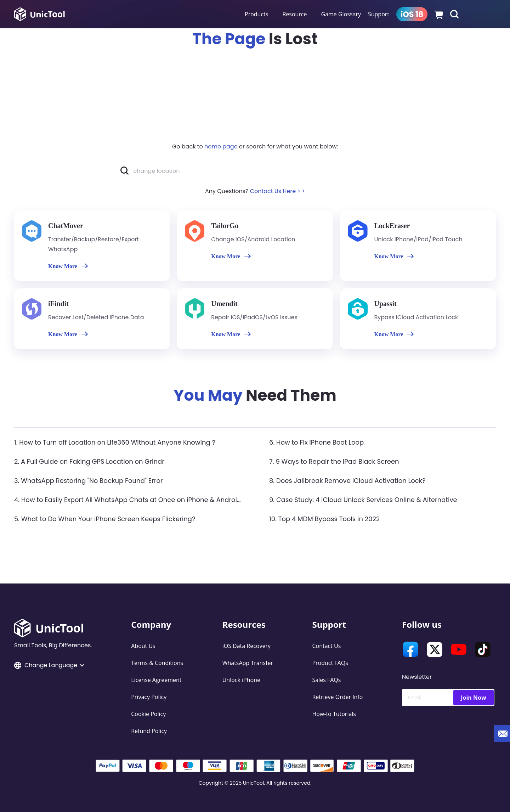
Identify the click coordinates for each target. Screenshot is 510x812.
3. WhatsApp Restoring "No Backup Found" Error (89, 481)
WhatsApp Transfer (248, 663)
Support (379, 14)
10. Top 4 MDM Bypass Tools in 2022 (324, 519)
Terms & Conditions (157, 663)
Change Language (49, 665)
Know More (68, 266)
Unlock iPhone (241, 680)
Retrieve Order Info (337, 697)
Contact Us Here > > (277, 191)
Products (256, 14)
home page (221, 146)
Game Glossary (341, 14)
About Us (143, 646)
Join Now (473, 698)
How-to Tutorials (334, 714)
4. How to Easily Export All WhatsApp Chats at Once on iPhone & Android (128, 500)
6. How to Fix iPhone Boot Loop (316, 442)
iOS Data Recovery (246, 646)
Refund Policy (149, 731)
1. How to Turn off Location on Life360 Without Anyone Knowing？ (115, 442)
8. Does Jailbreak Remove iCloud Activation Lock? (347, 481)
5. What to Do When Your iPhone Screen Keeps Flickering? (105, 519)
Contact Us (326, 646)
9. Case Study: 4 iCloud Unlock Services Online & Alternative (363, 500)
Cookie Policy (148, 714)
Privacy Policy (149, 697)
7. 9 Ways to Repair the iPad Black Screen (334, 461)
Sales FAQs (326, 680)
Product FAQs (330, 663)
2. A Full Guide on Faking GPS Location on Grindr (89, 461)
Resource (294, 14)
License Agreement (156, 680)
